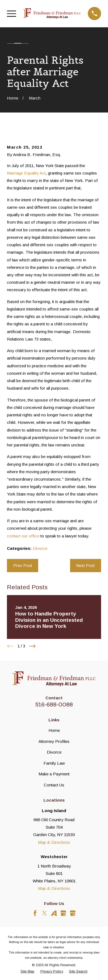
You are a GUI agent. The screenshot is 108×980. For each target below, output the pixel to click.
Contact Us (54, 785)
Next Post (85, 565)
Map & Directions (54, 842)
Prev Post (23, 565)
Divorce (40, 548)
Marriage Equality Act (26, 173)
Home (54, 730)
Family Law (54, 763)
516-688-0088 (54, 705)
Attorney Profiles (54, 741)
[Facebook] (35, 913)
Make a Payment (54, 774)
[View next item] (33, 646)
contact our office (23, 536)
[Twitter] (44, 913)
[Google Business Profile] (63, 913)
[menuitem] (27, 972)
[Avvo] (54, 913)
